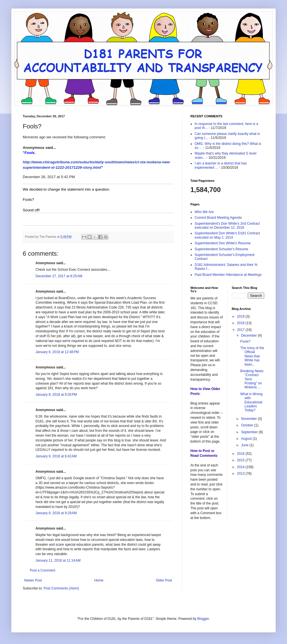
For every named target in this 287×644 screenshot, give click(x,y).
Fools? (245, 341)
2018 (241, 323)
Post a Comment (42, 570)
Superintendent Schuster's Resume (221, 249)
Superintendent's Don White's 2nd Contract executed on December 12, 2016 (227, 226)
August (247, 439)
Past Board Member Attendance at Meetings (228, 275)
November (249, 419)
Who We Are (204, 212)
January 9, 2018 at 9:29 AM (56, 513)
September (250, 432)
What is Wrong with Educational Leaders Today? (251, 402)
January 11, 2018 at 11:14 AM (58, 560)
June (245, 445)
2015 (241, 460)
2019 (241, 316)
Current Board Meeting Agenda (218, 218)
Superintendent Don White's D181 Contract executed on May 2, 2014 (227, 235)
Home (99, 580)
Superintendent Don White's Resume (223, 243)
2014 (241, 467)
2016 (241, 454)
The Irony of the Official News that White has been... (252, 356)
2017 (241, 330)
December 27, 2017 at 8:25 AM (59, 276)
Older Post (164, 580)
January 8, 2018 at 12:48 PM (57, 352)
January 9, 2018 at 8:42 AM (56, 456)
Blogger (203, 619)
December (249, 335)
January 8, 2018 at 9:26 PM (56, 395)
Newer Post (33, 580)
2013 (241, 474)
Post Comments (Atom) (61, 588)
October (248, 425)
